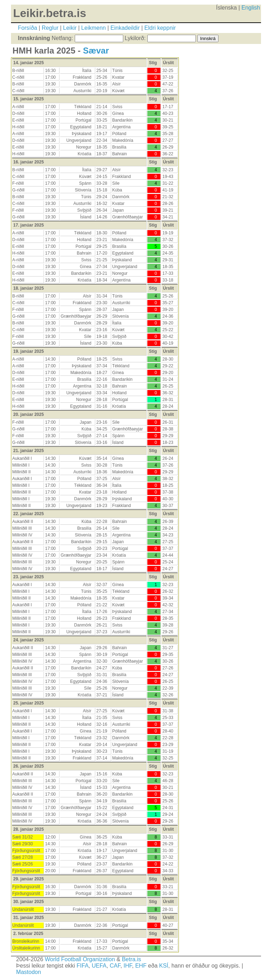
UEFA (99, 966)
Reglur (50, 28)
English (251, 8)
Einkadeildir (125, 28)
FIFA (83, 966)
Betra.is (131, 959)
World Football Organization (80, 959)
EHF (141, 966)
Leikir (70, 28)
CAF (115, 966)
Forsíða (28, 28)
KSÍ (164, 966)
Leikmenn (93, 28)
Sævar (96, 51)
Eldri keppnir (160, 28)
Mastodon (29, 972)
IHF (128, 966)
